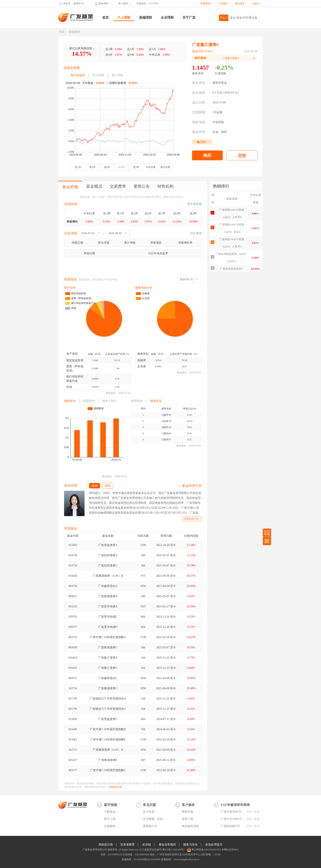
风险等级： (200, 122)
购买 (207, 155)
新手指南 (111, 805)
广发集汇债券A (108, 658)
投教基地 (205, 3)
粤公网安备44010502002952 (206, 850)
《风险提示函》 (115, 787)
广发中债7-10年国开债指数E (108, 740)
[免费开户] (78, 3)
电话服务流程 (190, 826)
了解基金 (110, 812)
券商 (257, 812)
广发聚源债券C (108, 688)
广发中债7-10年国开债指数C (108, 770)
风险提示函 (106, 845)
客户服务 (123, 3)
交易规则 (110, 826)
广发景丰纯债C (108, 617)
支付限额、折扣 (153, 819)
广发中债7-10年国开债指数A (108, 637)
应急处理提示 (214, 845)
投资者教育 (128, 845)
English (256, 3)
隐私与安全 (191, 845)
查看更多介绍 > (192, 519)
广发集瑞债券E (108, 760)
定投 (242, 156)
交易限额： (200, 112)
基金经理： (200, 132)
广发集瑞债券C (108, 647)
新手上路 (110, 819)
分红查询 (196, 233)
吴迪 (215, 132)
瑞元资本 (240, 3)
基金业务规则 (167, 845)
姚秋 (224, 132)
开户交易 (149, 812)
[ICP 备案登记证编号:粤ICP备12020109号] (162, 850)
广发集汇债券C (108, 668)
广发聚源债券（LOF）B (108, 576)
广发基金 (76, 17)
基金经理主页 (192, 486)
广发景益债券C (108, 719)
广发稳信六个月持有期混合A (108, 699)
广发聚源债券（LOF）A (108, 750)
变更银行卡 (150, 826)
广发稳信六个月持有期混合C (108, 709)
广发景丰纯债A (108, 606)
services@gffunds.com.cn (186, 859)
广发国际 (223, 3)
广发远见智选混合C (232, 269)
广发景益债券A (108, 545)
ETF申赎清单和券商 (235, 805)
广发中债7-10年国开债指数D (108, 729)
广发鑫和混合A (108, 586)
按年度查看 (194, 204)
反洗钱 (147, 845)
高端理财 (146, 18)
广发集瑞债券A (108, 596)
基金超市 (75, 32)
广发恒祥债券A (108, 555)
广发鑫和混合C (108, 678)
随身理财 (103, 3)
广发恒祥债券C (108, 566)
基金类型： (200, 83)
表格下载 (188, 819)
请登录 (67, 3)
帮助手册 (188, 812)
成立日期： (200, 102)
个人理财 (124, 18)
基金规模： (200, 93)
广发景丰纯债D (108, 627)
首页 (105, 18)
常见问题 (149, 805)
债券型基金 (220, 83)
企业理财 (167, 18)
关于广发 (189, 18)
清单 (249, 812)
